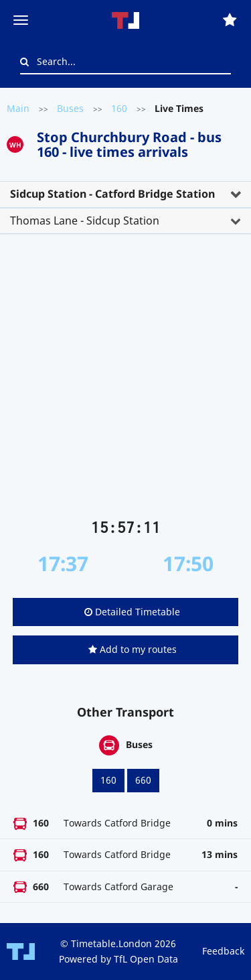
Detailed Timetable (132, 612)
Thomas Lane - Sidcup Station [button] (85, 221)
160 (119, 108)
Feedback (223, 951)
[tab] (125, 194)
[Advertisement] (125, 382)
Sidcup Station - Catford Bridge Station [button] (112, 194)
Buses (70, 108)
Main (18, 108)
